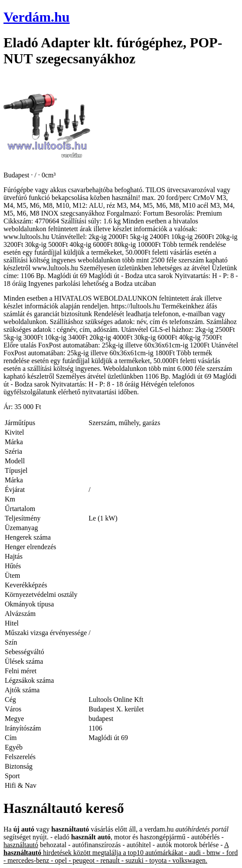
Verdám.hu (37, 17)
